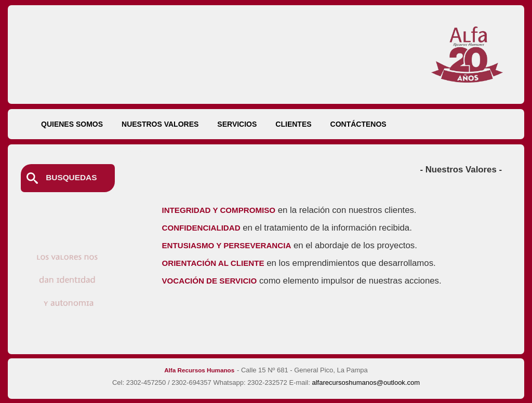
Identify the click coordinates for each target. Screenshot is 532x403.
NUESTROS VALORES (160, 124)
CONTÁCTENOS (358, 124)
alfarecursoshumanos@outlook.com (366, 382)
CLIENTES (293, 124)
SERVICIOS (237, 124)
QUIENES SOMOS (72, 124)
